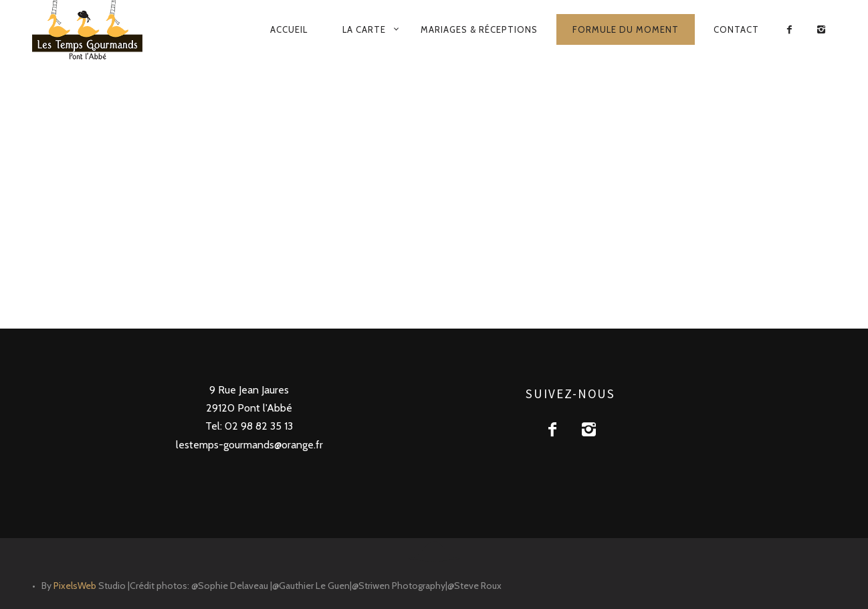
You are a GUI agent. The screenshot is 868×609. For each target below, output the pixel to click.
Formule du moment (626, 29)
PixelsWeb (75, 586)
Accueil (289, 29)
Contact (736, 29)
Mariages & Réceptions (479, 29)
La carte (364, 29)
